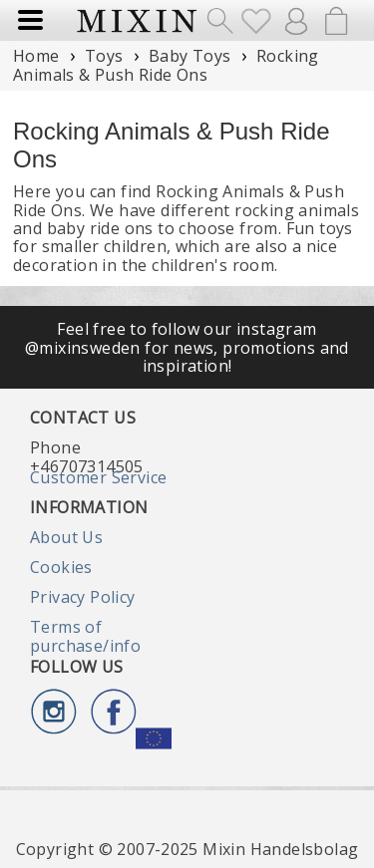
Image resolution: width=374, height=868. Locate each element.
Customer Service (98, 477)
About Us (66, 537)
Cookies (61, 567)
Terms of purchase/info (85, 636)
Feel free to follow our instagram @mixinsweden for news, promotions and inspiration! (187, 347)
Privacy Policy (83, 597)
